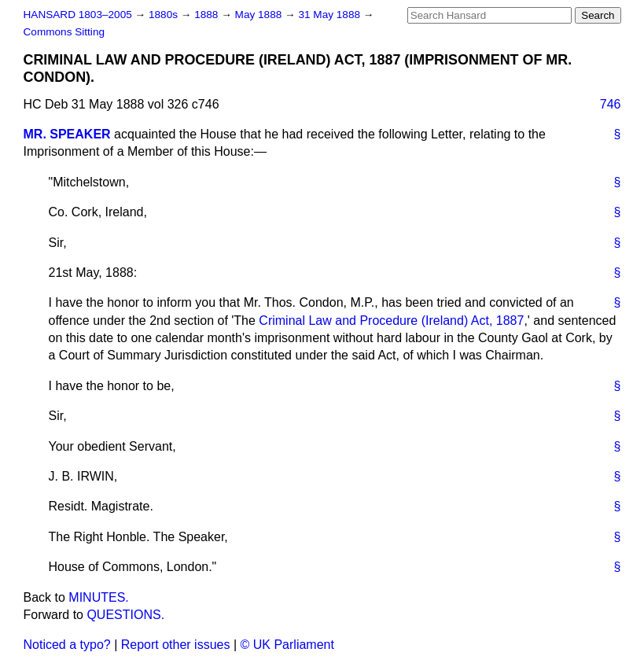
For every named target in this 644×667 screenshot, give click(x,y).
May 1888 (260, 15)
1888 (208, 15)
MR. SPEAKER (67, 134)
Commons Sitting (64, 32)
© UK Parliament (287, 645)
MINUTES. (98, 597)
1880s (165, 15)
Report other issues (176, 645)
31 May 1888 (330, 15)
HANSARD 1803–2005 (78, 15)
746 (611, 104)
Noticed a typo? (67, 645)
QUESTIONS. (125, 615)
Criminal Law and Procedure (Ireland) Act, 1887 (391, 321)
